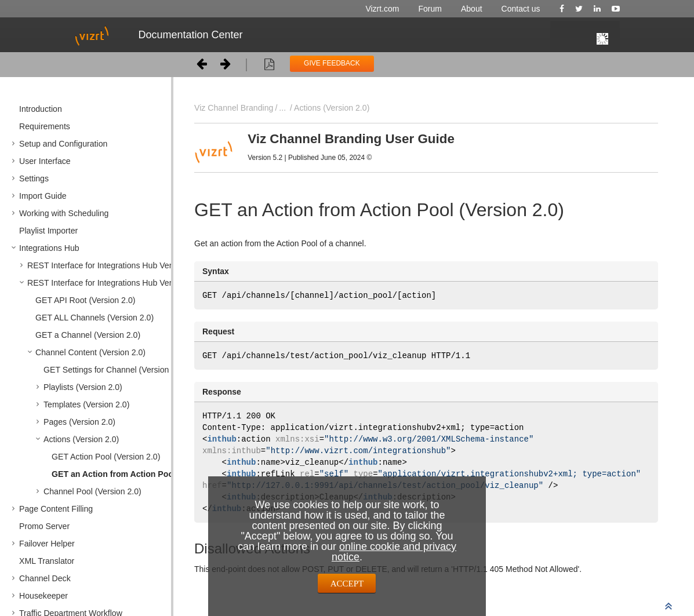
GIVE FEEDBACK (332, 63)
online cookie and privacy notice (394, 552)
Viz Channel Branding (234, 108)
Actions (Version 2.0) (332, 108)
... (282, 108)
